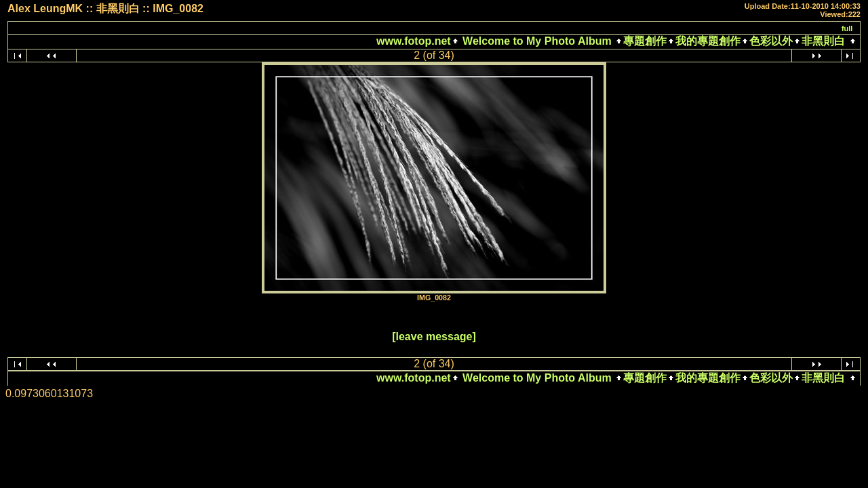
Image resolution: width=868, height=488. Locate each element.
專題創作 (645, 41)
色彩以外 (771, 41)
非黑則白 (823, 41)
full (847, 28)
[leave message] (434, 337)
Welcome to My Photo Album (537, 41)
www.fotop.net (414, 41)
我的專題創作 (708, 41)
